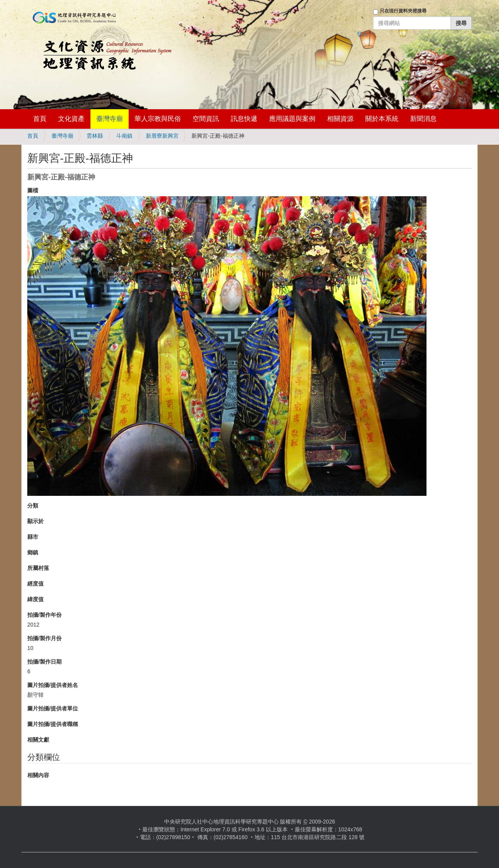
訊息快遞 (244, 119)
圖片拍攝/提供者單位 (53, 708)
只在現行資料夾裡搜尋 (403, 11)
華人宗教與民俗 (158, 119)
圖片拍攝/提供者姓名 (53, 685)
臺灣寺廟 (110, 119)
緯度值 (35, 599)
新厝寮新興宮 (162, 136)
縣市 (33, 537)
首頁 (40, 119)
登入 (362, 34)
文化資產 (71, 119)
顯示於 (35, 521)
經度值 (35, 584)
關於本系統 (382, 119)
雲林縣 (95, 136)
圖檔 (33, 190)
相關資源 (340, 119)
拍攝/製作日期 (44, 662)
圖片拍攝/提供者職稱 (53, 724)
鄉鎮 (33, 552)
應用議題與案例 (292, 119)
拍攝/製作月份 (44, 638)
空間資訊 (206, 119)
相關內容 (38, 775)
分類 (33, 506)
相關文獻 (38, 740)
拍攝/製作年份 (44, 615)
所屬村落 (38, 568)
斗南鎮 (124, 136)
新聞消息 (423, 119)
